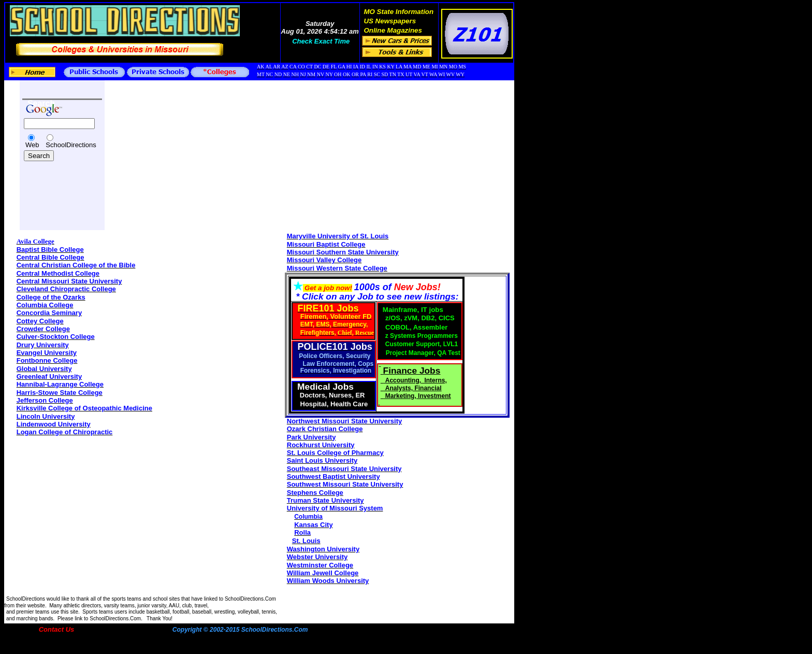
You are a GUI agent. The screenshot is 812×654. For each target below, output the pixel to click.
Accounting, (404, 380)
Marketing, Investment (418, 396)
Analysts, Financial (414, 388)
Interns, (435, 380)
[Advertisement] (53, 188)
